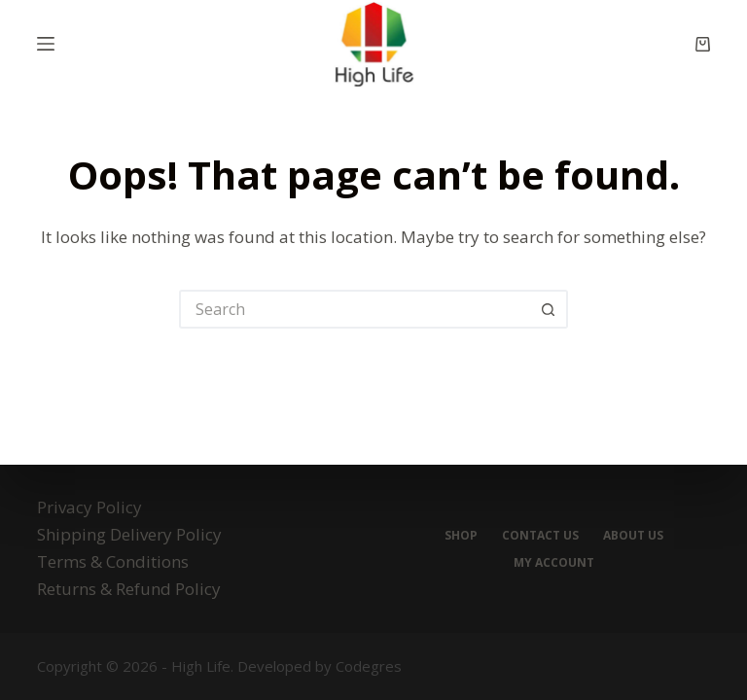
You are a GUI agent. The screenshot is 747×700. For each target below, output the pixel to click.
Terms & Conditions (113, 561)
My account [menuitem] (554, 563)
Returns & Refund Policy (129, 589)
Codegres (369, 666)
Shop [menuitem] (461, 536)
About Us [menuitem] (633, 536)
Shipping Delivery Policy (129, 534)
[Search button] (549, 309)
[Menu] (46, 44)
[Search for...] (354, 309)
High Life (201, 666)
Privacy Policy (89, 507)
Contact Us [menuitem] (540, 536)
